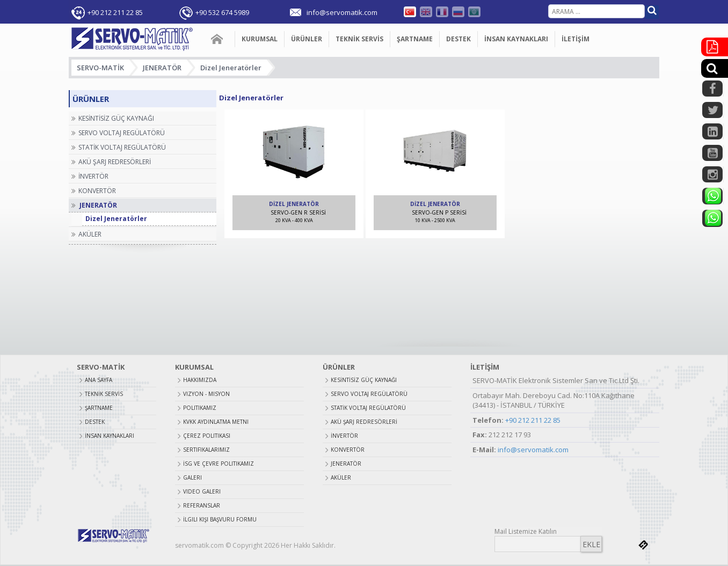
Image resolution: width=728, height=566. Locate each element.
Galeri (192, 477)
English (426, 12)
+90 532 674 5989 (222, 12)
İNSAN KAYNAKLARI (516, 39)
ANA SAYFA (217, 39)
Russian (458, 12)
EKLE (591, 544)
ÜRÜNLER (307, 39)
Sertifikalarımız (206, 450)
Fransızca (442, 12)
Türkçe (410, 12)
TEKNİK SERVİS (359, 39)
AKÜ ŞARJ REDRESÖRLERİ (364, 422)
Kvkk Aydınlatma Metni (216, 422)
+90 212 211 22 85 (115, 12)
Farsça (474, 12)
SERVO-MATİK (100, 68)
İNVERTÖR (344, 436)
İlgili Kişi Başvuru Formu (220, 519)
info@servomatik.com (533, 450)
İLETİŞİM (576, 39)
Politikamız (200, 408)
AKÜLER (341, 477)
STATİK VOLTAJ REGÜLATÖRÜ (368, 408)
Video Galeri (202, 491)
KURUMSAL (260, 39)
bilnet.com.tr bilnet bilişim (643, 545)
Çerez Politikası (207, 436)
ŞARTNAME (415, 39)
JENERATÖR (162, 68)
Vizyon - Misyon (206, 394)
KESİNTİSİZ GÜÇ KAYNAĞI (364, 380)
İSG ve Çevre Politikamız (219, 464)
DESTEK (458, 39)
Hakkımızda (200, 380)
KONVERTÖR (348, 450)
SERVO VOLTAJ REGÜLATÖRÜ (369, 394)
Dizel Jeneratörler (231, 68)
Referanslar (202, 505)
